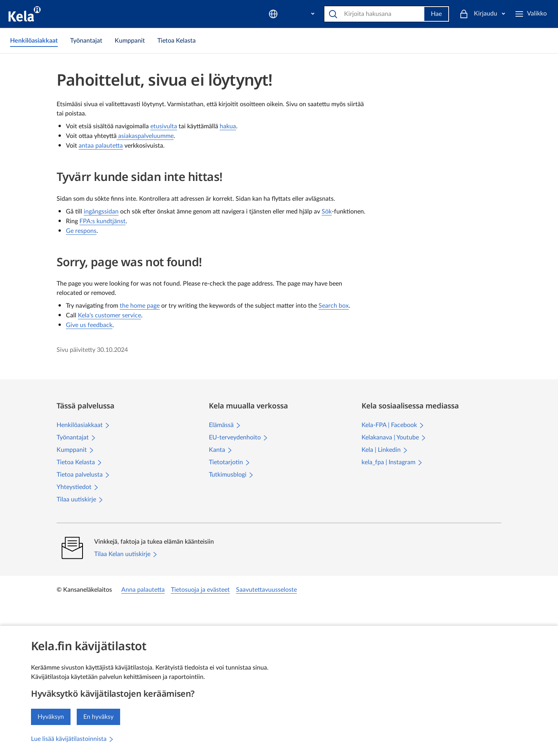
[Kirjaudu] (525, 14)
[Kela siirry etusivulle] (25, 14)
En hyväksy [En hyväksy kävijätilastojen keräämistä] (98, 717)
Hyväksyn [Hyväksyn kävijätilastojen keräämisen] (51, 717)
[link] (34, 41)
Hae (424, 14)
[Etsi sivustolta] (362, 14)
